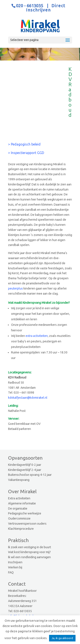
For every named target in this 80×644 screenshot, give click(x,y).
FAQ (11, 572)
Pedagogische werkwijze (25, 513)
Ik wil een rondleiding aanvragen (29, 557)
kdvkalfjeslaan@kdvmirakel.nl (28, 398)
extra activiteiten (37, 336)
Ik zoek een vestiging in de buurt (30, 547)
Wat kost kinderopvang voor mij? (29, 552)
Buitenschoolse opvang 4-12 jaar (30, 475)
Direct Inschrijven (46, 8)
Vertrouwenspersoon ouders (27, 524)
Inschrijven (15, 562)
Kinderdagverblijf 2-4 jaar (25, 470)
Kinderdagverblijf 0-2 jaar (25, 465)
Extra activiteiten (19, 498)
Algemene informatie (22, 503)
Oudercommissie (19, 518)
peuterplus (15, 288)
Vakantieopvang (19, 480)
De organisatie (18, 508)
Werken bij (15, 567)
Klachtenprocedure (21, 529)
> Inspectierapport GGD (26, 153)
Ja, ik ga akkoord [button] (62, 638)
